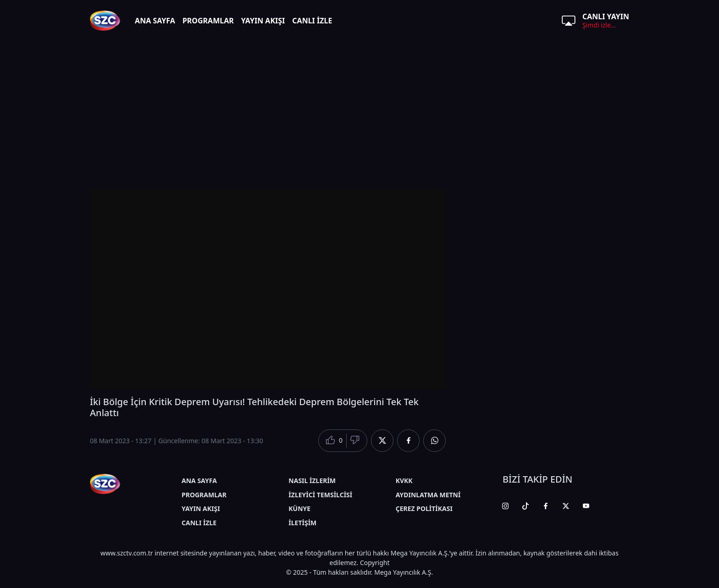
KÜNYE (299, 508)
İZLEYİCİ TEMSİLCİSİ (320, 495)
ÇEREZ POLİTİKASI (424, 508)
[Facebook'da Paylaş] (408, 441)
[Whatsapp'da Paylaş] (434, 441)
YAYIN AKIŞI (263, 21)
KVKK (404, 481)
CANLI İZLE (312, 21)
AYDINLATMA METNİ (428, 495)
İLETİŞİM (302, 523)
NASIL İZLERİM (312, 481)
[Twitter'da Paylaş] (382, 441)
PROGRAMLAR (208, 21)
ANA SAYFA (155, 21)
